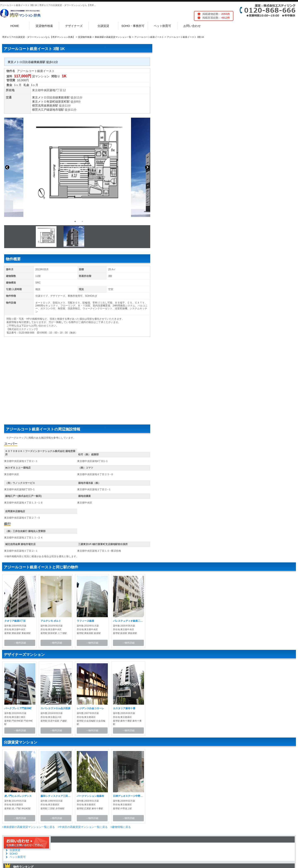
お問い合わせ (192, 26)
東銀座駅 (64, 97)
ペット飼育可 (162, 26)
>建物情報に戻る (121, 827)
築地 (52, 90)
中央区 (45, 90)
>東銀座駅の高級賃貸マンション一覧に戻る (28, 827)
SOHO (13, 854)
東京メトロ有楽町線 (45, 102)
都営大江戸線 (41, 110)
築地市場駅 (57, 110)
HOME (15, 26)
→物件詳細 (20, 643)
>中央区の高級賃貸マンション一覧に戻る (83, 827)
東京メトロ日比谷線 (45, 97)
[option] (77, 167)
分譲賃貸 (103, 26)
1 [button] (75, 221)
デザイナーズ (74, 26)
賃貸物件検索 (44, 26)
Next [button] (147, 167)
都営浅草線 (39, 105)
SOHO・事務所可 (133, 26)
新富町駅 (64, 102)
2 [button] (82, 221)
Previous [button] (7, 167)
